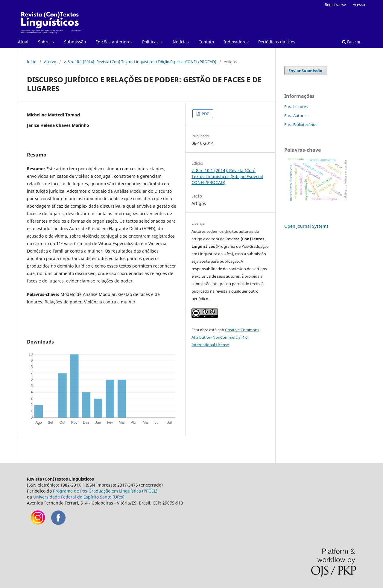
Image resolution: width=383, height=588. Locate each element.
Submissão (75, 42)
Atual (23, 42)
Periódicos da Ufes (277, 42)
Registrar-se (335, 4)
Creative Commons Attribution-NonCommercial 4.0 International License (225, 337)
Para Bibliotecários (301, 124)
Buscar (351, 42)
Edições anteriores (114, 42)
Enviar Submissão (305, 71)
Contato (206, 42)
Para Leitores (296, 107)
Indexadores (236, 42)
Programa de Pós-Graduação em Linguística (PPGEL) (105, 491)
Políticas (151, 42)
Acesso (359, 4)
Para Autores (296, 116)
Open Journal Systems (306, 226)
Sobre (44, 42)
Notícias (181, 42)
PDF (205, 114)
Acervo (50, 62)
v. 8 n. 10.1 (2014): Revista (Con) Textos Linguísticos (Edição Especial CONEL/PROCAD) (140, 62)
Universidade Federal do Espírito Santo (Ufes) (79, 497)
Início (32, 62)
